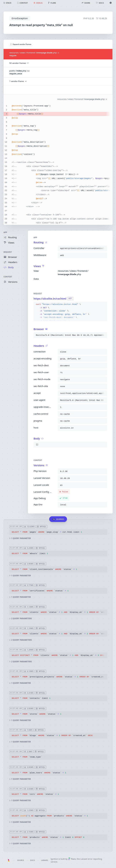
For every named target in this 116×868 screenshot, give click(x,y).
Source (21, 860)
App (5, 232)
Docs (33, 860)
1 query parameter (20, 538)
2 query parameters (21, 619)
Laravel (45, 860)
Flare (72, 859)
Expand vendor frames (21, 44)
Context (8, 277)
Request (8, 252)
